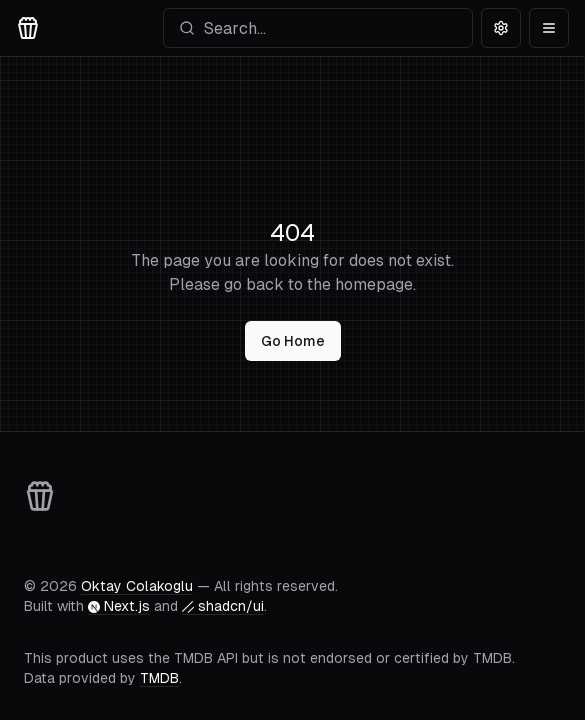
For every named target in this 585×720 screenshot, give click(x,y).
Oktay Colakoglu (137, 586)
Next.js (119, 606)
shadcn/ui (223, 606)
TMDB (159, 678)
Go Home (293, 341)
